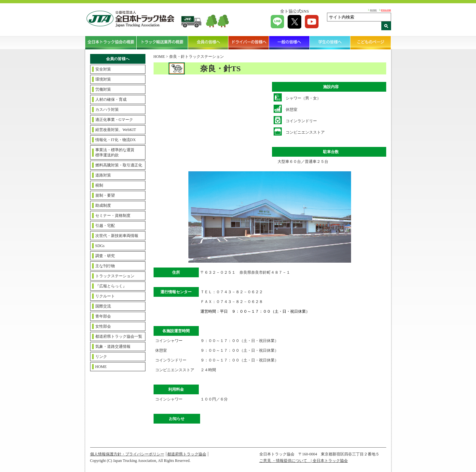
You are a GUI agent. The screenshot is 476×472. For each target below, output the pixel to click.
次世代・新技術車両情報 (117, 236)
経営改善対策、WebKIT (116, 130)
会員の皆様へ (208, 43)
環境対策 (103, 79)
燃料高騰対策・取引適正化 (119, 165)
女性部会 (103, 326)
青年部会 (103, 316)
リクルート (105, 296)
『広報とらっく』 (111, 286)
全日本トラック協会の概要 (111, 43)
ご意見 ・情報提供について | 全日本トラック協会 (304, 461)
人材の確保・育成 (111, 99)
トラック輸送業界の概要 (162, 43)
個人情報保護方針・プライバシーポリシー (127, 454)
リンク (101, 357)
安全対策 (103, 69)
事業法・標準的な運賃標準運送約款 (115, 152)
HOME (373, 10)
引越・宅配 (105, 226)
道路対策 (103, 175)
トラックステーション (115, 276)
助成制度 (103, 205)
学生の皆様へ (330, 43)
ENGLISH (386, 10)
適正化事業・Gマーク (114, 120)
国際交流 (103, 306)
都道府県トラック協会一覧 (119, 336)
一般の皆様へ (289, 43)
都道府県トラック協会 (187, 454)
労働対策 (103, 89)
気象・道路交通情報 (113, 347)
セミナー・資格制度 (113, 216)
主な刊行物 (105, 266)
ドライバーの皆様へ (249, 43)
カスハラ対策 (107, 110)
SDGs (100, 246)
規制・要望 (105, 195)
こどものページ (371, 43)
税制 (99, 185)
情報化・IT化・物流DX (116, 140)
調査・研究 (105, 256)
